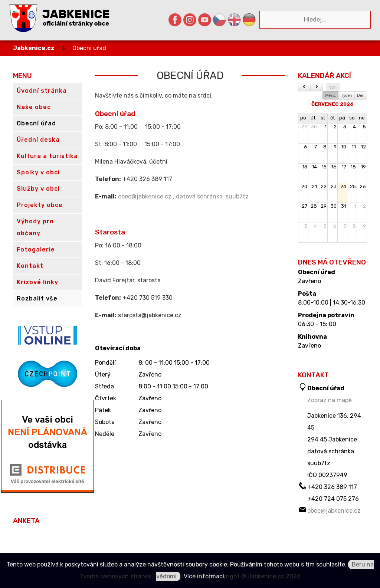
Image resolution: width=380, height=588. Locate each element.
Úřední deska (38, 140)
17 (344, 167)
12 (363, 147)
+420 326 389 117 (332, 487)
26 (363, 186)
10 (344, 147)
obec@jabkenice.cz (334, 511)
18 (353, 167)
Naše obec (34, 107)
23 (334, 186)
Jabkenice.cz (34, 48)
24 (343, 186)
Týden (347, 95)
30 (314, 127)
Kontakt (30, 266)
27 (304, 206)
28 (314, 206)
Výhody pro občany (35, 227)
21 (314, 186)
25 (353, 186)
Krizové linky (37, 282)
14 (314, 167)
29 (304, 127)
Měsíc (330, 95)
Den (361, 95)
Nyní (332, 87)
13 (305, 167)
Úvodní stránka (42, 91)
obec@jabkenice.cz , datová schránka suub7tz (183, 196)
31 (344, 206)
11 (354, 147)
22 (324, 186)
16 (334, 167)
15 (324, 167)
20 (304, 186)
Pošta (307, 294)
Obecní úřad (89, 48)
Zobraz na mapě (330, 400)
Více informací (204, 576)
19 (363, 167)
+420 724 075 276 (333, 499)
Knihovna (312, 337)
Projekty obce (40, 205)
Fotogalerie (36, 249)
